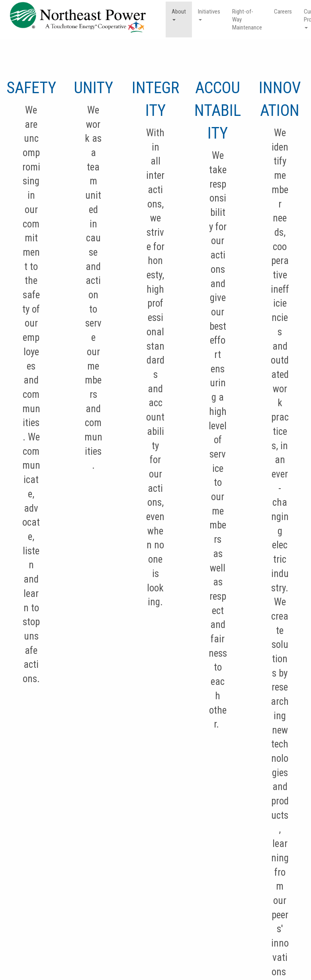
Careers (283, 12)
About (179, 14)
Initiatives (209, 14)
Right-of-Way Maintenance (247, 20)
